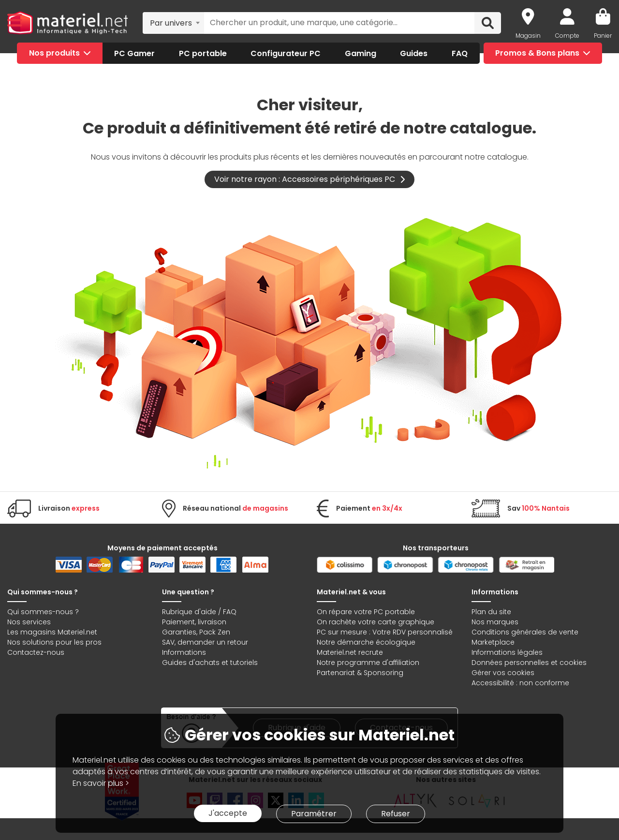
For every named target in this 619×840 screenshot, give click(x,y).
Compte (567, 36)
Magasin (528, 36)
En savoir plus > (101, 783)
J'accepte (228, 813)
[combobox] (173, 23)
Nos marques (495, 622)
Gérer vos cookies (503, 673)
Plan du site (491, 612)
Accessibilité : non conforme (520, 683)
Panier (603, 36)
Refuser (396, 814)
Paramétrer (314, 814)
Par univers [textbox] (171, 23)
